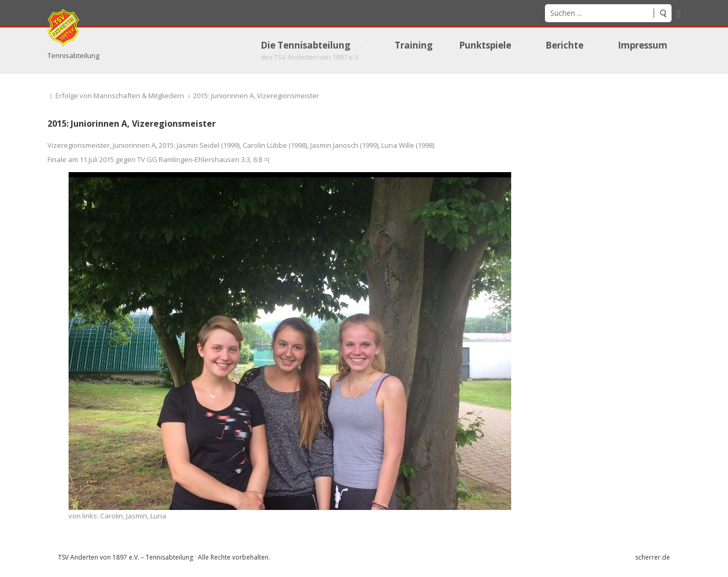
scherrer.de (653, 557)
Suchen (663, 13)
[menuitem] (314, 51)
